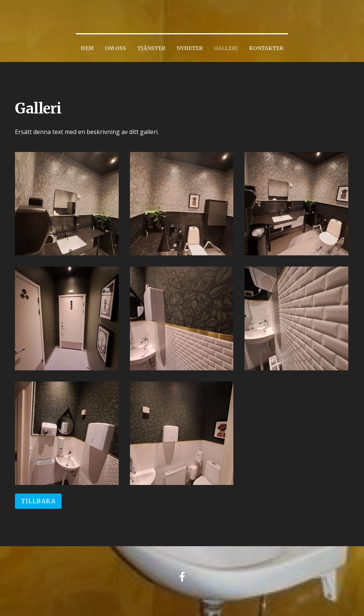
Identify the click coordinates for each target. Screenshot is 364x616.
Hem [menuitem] (87, 48)
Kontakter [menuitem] (266, 48)
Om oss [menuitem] (116, 48)
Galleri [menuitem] (226, 48)
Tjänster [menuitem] (151, 48)
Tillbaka (38, 501)
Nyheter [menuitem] (190, 48)
